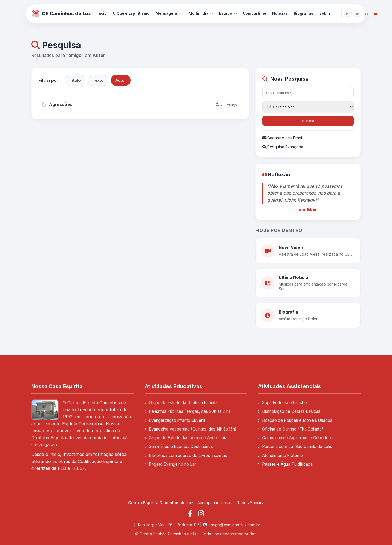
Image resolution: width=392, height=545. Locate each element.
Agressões (57, 104)
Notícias (280, 13)
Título (75, 80)
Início (102, 13)
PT (348, 14)
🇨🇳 (375, 14)
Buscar (308, 121)
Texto (98, 80)
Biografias (304, 13)
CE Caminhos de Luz (61, 14)
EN (357, 14)
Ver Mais (308, 210)
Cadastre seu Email (283, 138)
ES (367, 14)
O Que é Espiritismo (131, 13)
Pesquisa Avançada (283, 147)
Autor (121, 80)
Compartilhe (255, 13)
